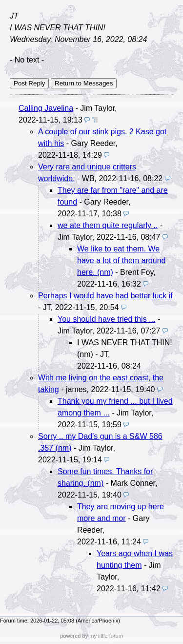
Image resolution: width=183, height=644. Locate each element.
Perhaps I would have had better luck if (105, 296)
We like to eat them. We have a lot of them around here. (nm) (121, 260)
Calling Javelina (46, 108)
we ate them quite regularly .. (108, 225)
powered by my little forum (91, 636)
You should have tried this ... (106, 319)
